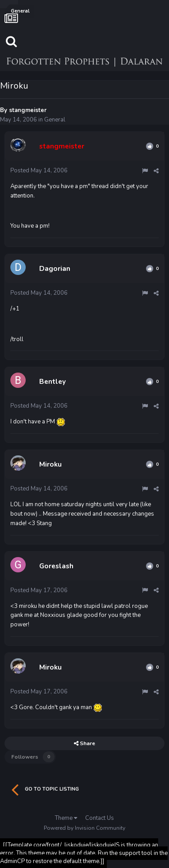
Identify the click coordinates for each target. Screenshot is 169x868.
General (55, 120)
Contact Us (100, 818)
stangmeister (28, 110)
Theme (66, 818)
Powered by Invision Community (84, 828)
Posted (39, 171)
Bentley (53, 382)
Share (84, 743)
